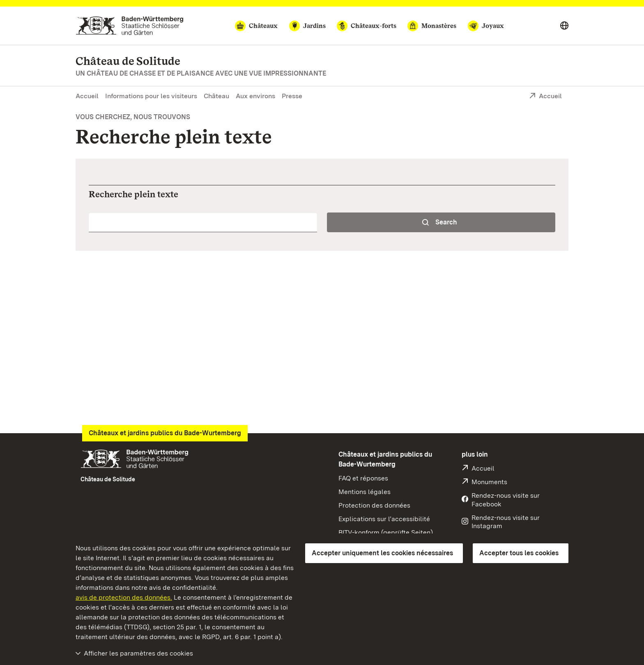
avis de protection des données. (124, 597)
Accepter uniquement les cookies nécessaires (382, 553)
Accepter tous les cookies (519, 553)
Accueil (87, 96)
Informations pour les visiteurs (151, 96)
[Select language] (564, 26)
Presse (292, 96)
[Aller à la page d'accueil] (130, 26)
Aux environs (255, 96)
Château (216, 96)
